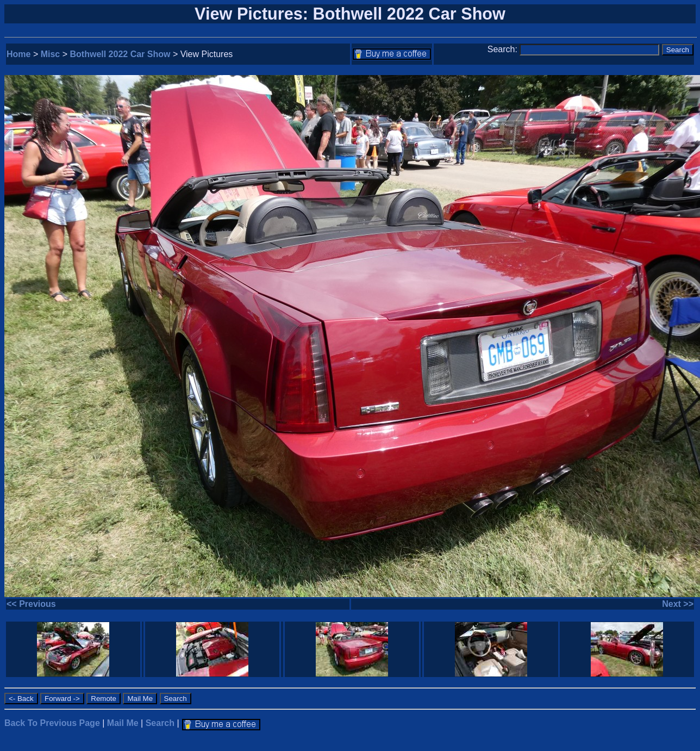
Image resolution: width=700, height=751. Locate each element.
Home (18, 54)
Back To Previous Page (52, 723)
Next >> (678, 604)
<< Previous (31, 604)
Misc (51, 54)
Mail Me (123, 723)
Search (160, 723)
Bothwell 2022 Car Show (120, 54)
